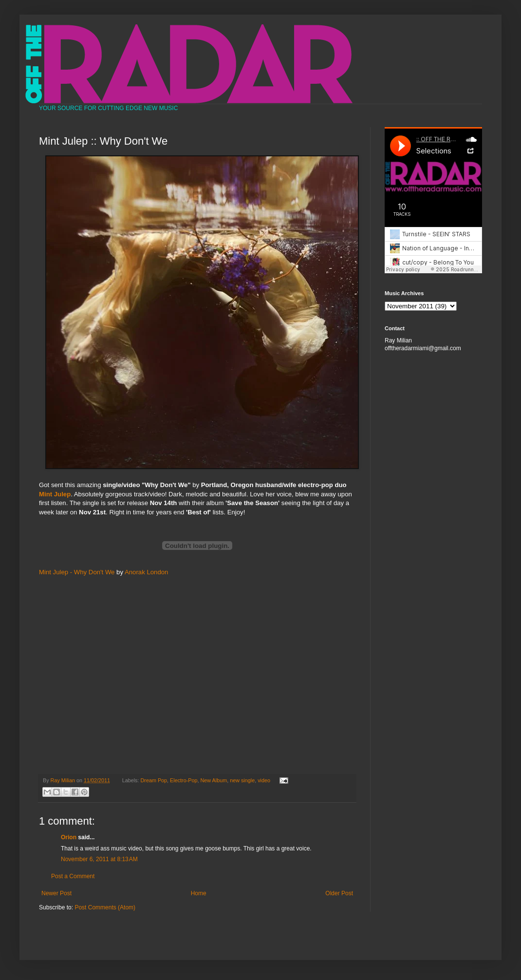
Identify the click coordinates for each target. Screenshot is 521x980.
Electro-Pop (184, 780)
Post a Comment (73, 876)
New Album (214, 780)
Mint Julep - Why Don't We (77, 572)
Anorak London (146, 572)
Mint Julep (55, 494)
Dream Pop (154, 780)
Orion (69, 837)
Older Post (339, 893)
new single (242, 780)
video (264, 780)
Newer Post (56, 893)
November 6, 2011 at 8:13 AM (99, 859)
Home (199, 893)
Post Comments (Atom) (105, 907)
